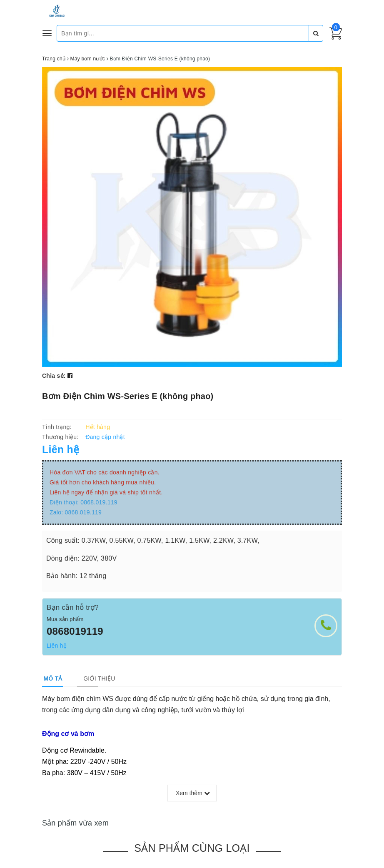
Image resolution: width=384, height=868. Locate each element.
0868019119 (75, 631)
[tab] (51, 678)
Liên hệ (57, 646)
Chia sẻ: (54, 376)
